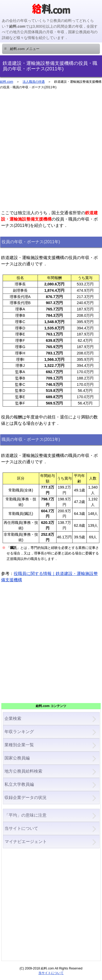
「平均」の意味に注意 (25, 815)
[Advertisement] (51, 152)
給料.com (7, 82)
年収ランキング (19, 732)
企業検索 (13, 718)
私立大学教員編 (19, 784)
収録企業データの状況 (25, 798)
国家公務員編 (17, 758)
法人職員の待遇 (34, 82)
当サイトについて (21, 828)
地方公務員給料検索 (23, 771)
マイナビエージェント (26, 842)
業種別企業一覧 (19, 745)
